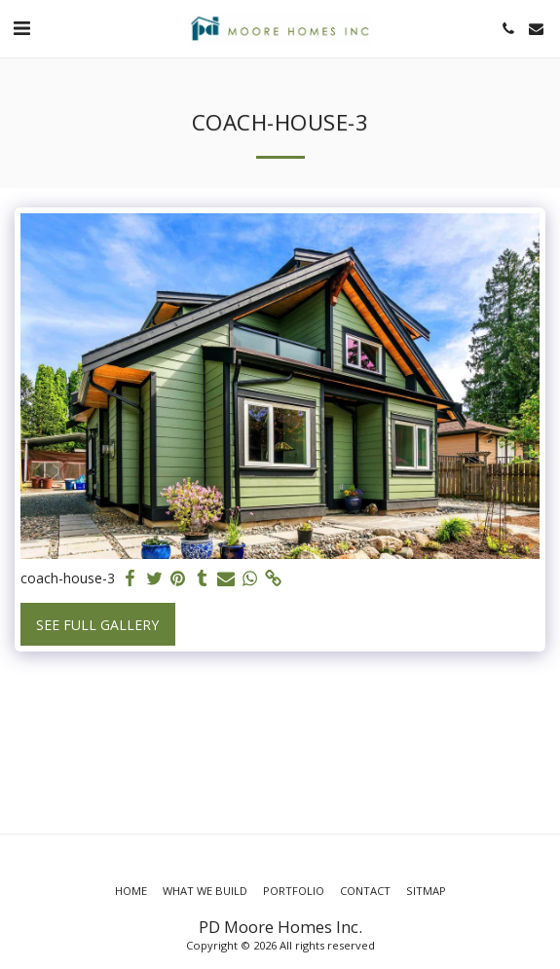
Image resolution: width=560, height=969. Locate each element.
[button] (21, 28)
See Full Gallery (97, 625)
